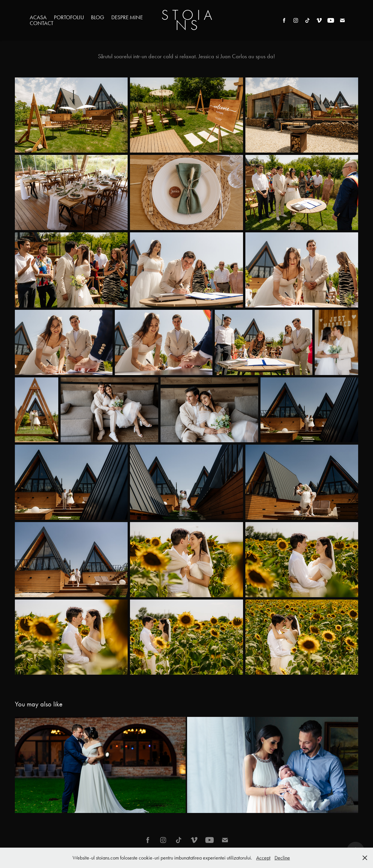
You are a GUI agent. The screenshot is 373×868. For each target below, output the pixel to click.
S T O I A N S (188, 20)
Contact (42, 23)
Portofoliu (69, 17)
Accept (263, 858)
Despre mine (127, 17)
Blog (97, 17)
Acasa (38, 17)
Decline (282, 858)
